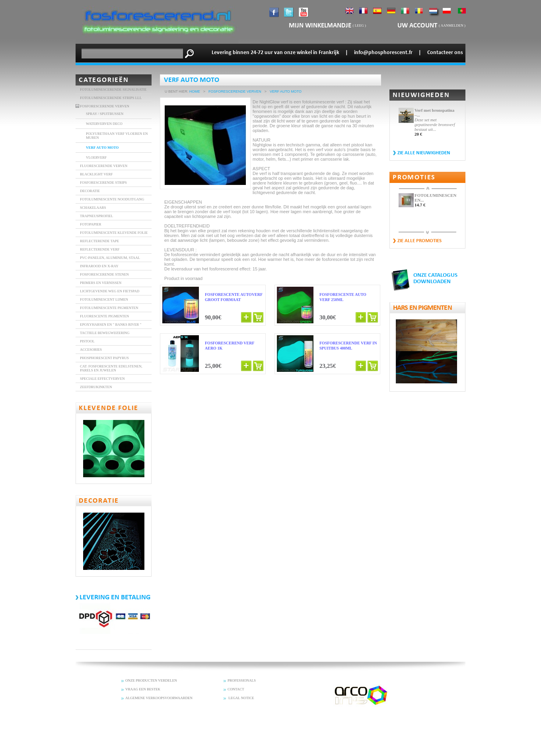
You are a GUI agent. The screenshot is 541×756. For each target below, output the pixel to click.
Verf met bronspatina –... (434, 113)
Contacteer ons (445, 53)
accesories (91, 350)
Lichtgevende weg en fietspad (110, 291)
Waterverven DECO (104, 124)
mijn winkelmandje (320, 26)
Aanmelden (452, 25)
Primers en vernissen (101, 283)
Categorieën (104, 80)
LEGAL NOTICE (241, 698)
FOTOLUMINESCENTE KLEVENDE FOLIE (114, 233)
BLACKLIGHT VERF (96, 174)
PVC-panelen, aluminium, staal (110, 258)
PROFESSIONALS (242, 680)
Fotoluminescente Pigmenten (109, 308)
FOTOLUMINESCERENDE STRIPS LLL (111, 98)
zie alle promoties (419, 241)
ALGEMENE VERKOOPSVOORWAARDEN (159, 698)
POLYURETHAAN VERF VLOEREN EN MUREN (117, 136)
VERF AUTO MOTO (102, 148)
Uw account (418, 26)
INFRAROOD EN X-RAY (99, 266)
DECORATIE (90, 191)
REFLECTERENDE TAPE (99, 241)
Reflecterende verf (100, 249)
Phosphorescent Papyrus (104, 358)
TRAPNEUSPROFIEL (96, 216)
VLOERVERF (96, 157)
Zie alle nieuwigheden (424, 153)
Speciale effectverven (102, 379)
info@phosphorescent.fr (383, 53)
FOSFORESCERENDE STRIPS (103, 183)
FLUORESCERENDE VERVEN (104, 166)
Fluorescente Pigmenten (104, 316)
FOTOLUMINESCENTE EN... (435, 198)
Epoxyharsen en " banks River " (111, 325)
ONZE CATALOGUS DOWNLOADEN (435, 279)
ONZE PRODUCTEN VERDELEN (151, 680)
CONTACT (236, 689)
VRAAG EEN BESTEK (143, 689)
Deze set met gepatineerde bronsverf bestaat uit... (435, 124)
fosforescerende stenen (104, 274)
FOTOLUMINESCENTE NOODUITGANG (112, 199)
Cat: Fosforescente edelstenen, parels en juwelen (111, 368)
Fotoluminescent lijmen (104, 299)
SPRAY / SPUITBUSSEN (105, 114)
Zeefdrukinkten (96, 387)
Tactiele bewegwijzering (105, 333)
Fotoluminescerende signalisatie (113, 89)
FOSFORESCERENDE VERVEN (105, 106)
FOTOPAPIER (91, 224)
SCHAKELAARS (93, 208)
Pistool (87, 341)
